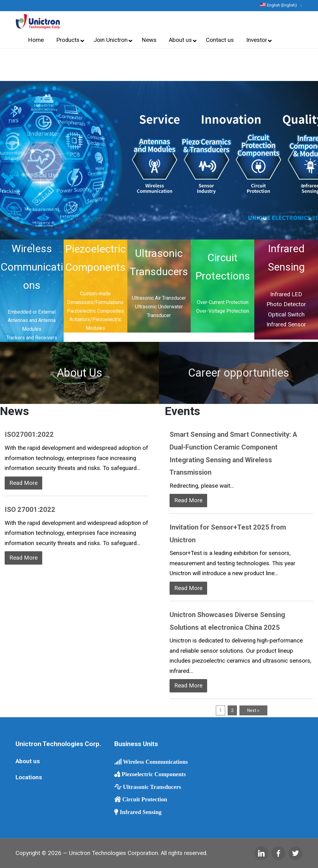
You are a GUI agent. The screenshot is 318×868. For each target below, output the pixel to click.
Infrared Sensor (286, 324)
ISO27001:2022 (29, 434)
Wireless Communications (32, 267)
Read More (23, 483)
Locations (29, 777)
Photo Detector (286, 304)
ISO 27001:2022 (30, 510)
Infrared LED (286, 294)
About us (28, 761)
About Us (79, 373)
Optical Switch (286, 315)
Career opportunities (239, 373)
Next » (253, 710)
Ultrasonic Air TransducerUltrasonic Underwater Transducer (159, 306)
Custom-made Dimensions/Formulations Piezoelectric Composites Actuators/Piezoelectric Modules (95, 311)
